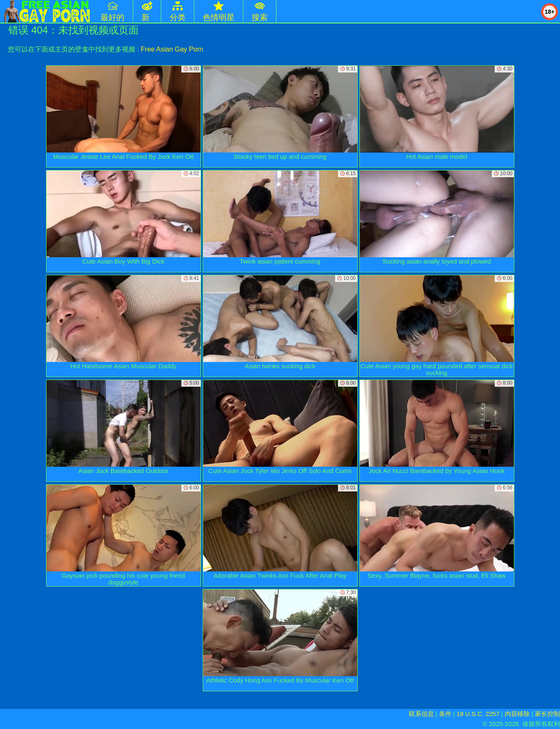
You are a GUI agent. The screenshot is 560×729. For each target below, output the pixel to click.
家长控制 (547, 714)
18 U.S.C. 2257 (478, 714)
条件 (445, 714)
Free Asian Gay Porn (172, 49)
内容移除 (517, 714)
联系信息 (421, 714)
